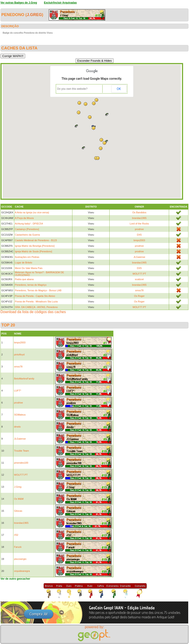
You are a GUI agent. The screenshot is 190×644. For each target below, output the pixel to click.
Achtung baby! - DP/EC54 (29, 224)
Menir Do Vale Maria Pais (29, 268)
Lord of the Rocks (139, 224)
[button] (79, 112)
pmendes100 (21, 463)
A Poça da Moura (24, 218)
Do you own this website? (72, 89)
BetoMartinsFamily (24, 379)
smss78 (139, 290)
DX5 (139, 235)
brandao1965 (139, 218)
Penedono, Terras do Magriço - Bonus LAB (38, 290)
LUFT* (18, 391)
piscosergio (20, 559)
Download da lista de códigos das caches (33, 312)
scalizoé (139, 279)
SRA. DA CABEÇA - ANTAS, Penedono (36, 307)
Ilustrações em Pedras (27, 257)
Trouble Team (21, 451)
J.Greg (34, 15)
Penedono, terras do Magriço (31, 285)
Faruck (18, 547)
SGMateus (20, 415)
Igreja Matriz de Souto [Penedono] (34, 251)
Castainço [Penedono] (27, 229)
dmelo (17, 427)
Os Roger (139, 296)
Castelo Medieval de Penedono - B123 (36, 240)
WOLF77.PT (139, 274)
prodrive (139, 229)
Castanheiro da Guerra (27, 235)
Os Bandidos (139, 212)
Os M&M (19, 499)
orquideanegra (22, 571)
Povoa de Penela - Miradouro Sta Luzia (36, 302)
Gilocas (18, 511)
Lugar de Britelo (24, 263)
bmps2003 (139, 240)
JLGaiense (139, 257)
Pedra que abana (24, 279)
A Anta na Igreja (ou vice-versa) (32, 212)
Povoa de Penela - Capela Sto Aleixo (35, 296)
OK (119, 89)
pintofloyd (19, 355)
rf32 (16, 535)
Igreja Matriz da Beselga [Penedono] (35, 246)
